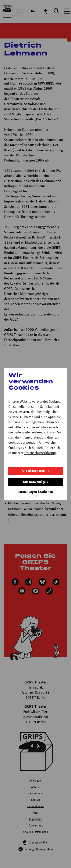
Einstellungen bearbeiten (36, 492)
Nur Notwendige (34, 482)
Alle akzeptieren (33, 471)
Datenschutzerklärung (40, 453)
